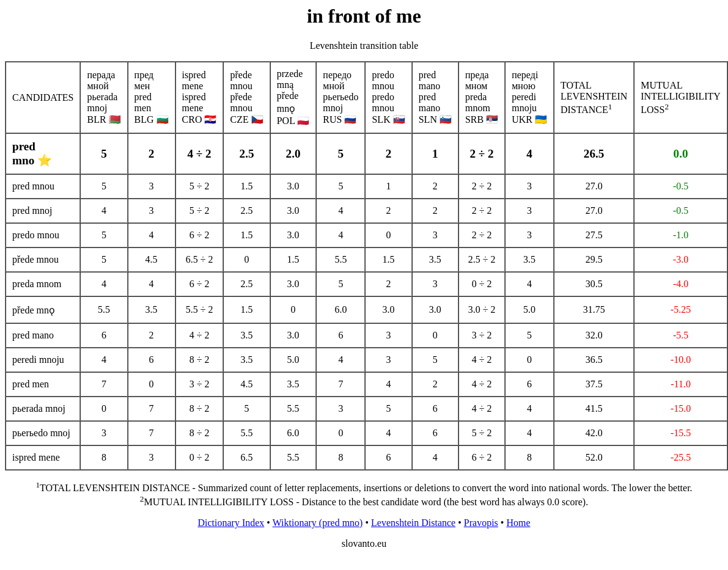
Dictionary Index (231, 523)
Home (518, 523)
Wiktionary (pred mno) (318, 523)
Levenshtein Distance (413, 523)
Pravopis (481, 523)
